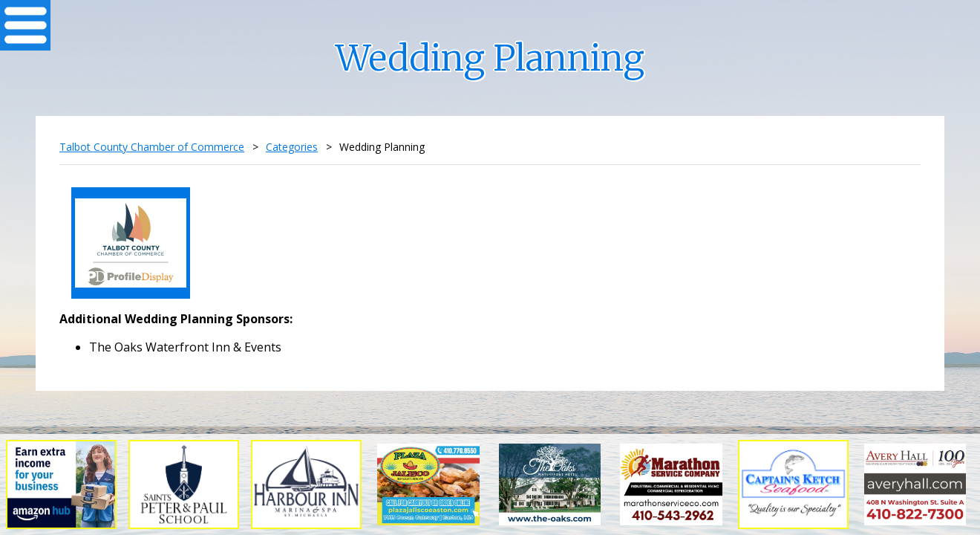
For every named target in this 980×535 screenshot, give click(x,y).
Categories (292, 147)
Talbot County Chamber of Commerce (152, 147)
